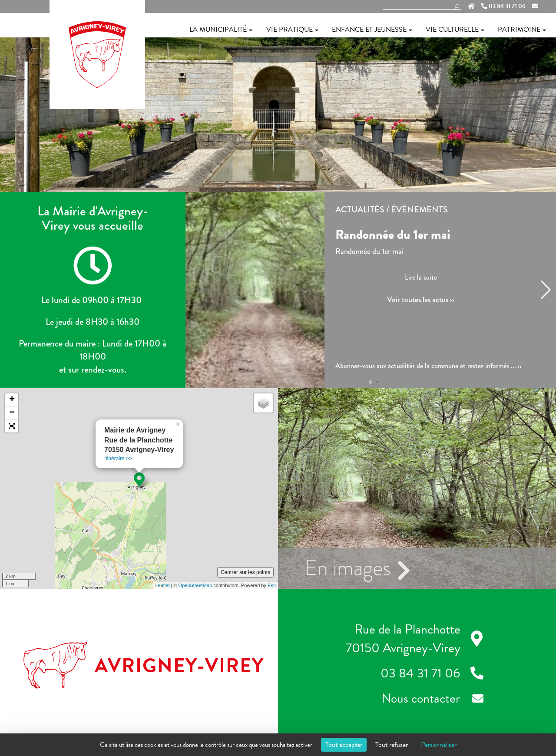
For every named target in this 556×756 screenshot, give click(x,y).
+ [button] (12, 400)
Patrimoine (522, 30)
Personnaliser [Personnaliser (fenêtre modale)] (439, 745)
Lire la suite (421, 277)
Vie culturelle (455, 30)
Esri (272, 585)
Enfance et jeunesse (372, 30)
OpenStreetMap (195, 585)
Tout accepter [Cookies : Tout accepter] (344, 745)
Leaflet (162, 585)
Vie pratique (292, 30)
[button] (278, 186)
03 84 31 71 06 (503, 7)
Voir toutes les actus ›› (421, 300)
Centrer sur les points (245, 572)
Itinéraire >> (118, 459)
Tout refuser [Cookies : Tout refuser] (392, 745)
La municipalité (221, 30)
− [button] (12, 413)
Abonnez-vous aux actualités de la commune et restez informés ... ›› (428, 366)
